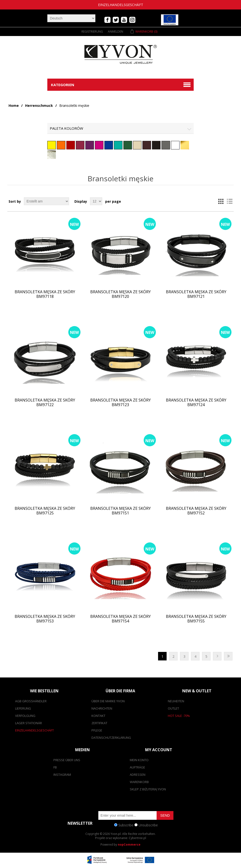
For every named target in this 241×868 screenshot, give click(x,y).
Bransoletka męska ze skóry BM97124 (196, 402)
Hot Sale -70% (179, 716)
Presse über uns (67, 760)
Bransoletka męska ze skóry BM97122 (45, 402)
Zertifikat (99, 723)
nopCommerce (129, 845)
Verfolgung (25, 716)
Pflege (97, 730)
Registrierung (92, 32)
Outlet (173, 708)
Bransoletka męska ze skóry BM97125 (45, 511)
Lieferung (23, 708)
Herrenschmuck (39, 105)
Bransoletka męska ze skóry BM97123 (120, 402)
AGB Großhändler (31, 701)
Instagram (62, 775)
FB (55, 767)
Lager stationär (29, 723)
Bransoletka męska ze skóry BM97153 (45, 619)
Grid (221, 201)
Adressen (138, 775)
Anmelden (115, 32)
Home (14, 105)
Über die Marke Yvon (108, 701)
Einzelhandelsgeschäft (121, 5)
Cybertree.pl (137, 838)
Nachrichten (102, 708)
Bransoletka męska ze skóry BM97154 (120, 619)
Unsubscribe (148, 825)
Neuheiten (176, 701)
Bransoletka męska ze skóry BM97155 (196, 619)
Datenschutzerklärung (111, 738)
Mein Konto (139, 760)
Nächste (217, 656)
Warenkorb (139, 782)
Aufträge (137, 767)
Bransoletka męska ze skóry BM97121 (196, 294)
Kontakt (98, 716)
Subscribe (126, 825)
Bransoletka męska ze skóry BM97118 (45, 294)
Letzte (228, 656)
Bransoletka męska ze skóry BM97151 (120, 511)
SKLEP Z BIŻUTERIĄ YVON (148, 789)
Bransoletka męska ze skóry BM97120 (120, 294)
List (230, 201)
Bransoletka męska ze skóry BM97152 (196, 511)
